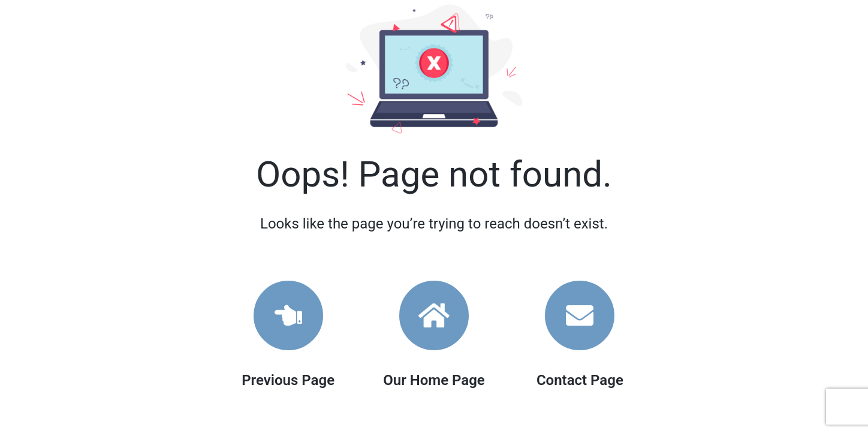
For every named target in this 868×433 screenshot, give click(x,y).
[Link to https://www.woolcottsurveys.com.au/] (434, 315)
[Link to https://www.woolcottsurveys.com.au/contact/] (580, 315)
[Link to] (288, 315)
